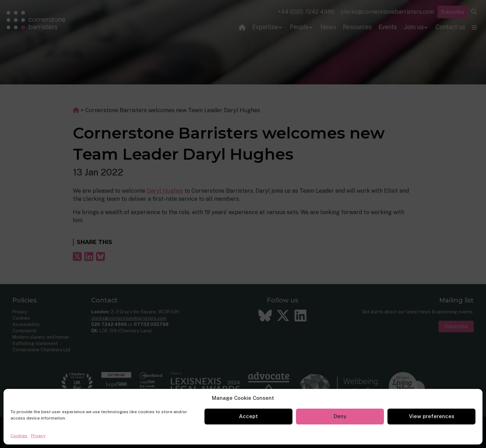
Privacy (38, 436)
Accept (248, 416)
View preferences (432, 416)
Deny (340, 416)
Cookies (19, 436)
